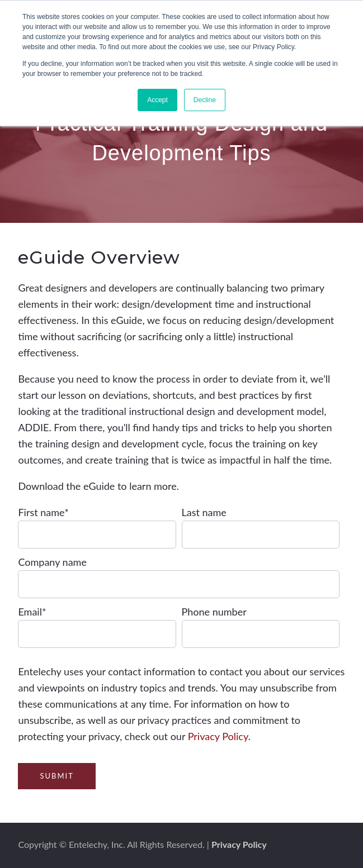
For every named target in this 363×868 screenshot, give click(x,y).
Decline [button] (205, 100)
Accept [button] (157, 100)
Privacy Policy (218, 736)
